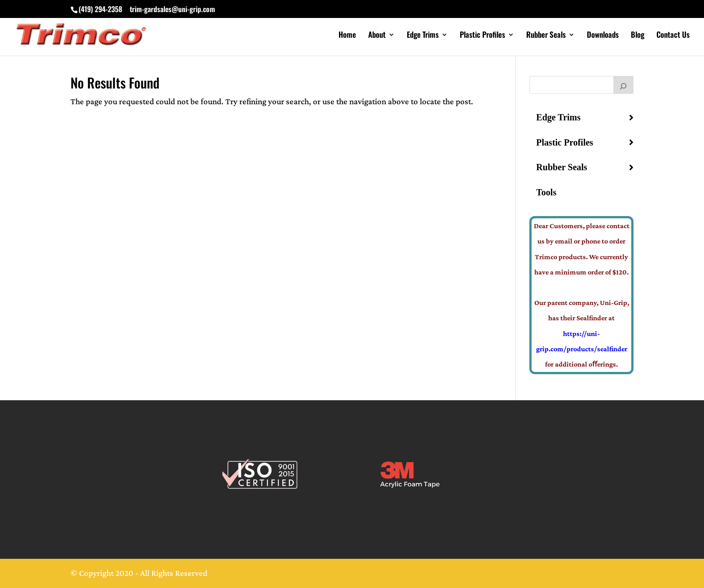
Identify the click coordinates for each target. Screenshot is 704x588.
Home (347, 36)
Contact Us (673, 36)
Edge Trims (423, 36)
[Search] (624, 85)
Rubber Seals (546, 36)
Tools (546, 192)
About (377, 36)
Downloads (603, 36)
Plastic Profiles (482, 36)
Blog (638, 36)
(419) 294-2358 (100, 9)
